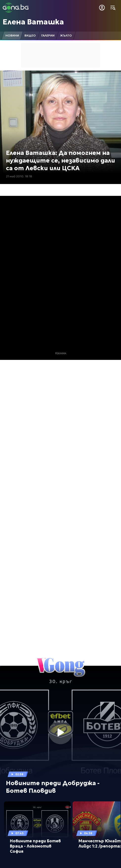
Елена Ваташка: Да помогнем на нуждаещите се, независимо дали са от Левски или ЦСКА (60, 161)
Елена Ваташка (33, 22)
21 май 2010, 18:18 (19, 176)
